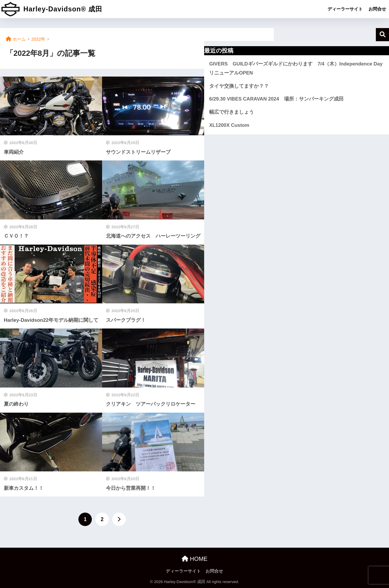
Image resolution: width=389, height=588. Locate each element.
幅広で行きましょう (231, 112)
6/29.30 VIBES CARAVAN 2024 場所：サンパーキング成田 (276, 99)
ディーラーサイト (345, 9)
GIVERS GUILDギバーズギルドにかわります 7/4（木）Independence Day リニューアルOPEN (298, 68)
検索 (382, 35)
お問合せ (377, 9)
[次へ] (119, 519)
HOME (195, 559)
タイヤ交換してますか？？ (239, 86)
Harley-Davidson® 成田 (52, 9)
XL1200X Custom (229, 125)
